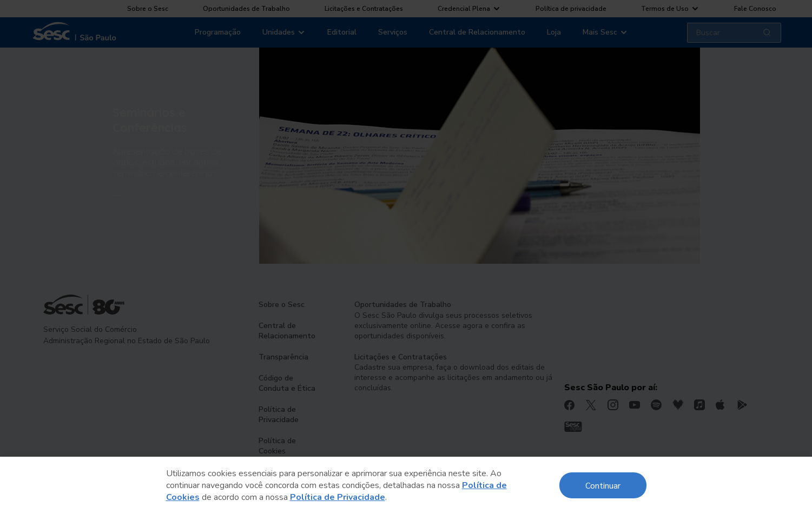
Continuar (603, 485)
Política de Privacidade (338, 497)
